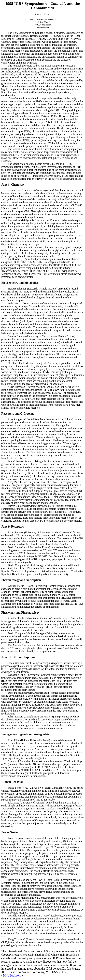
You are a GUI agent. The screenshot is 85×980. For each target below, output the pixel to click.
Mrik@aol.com (12, 976)
